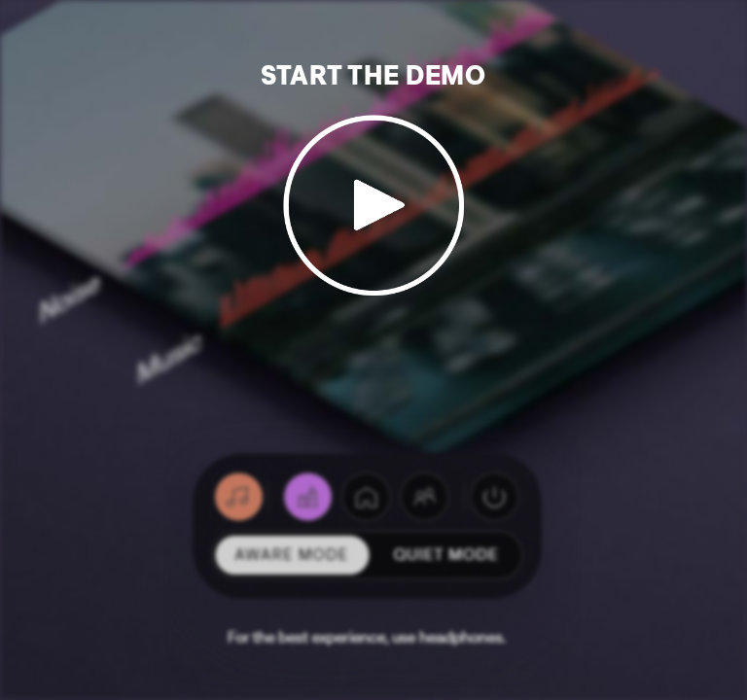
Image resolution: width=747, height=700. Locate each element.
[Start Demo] (374, 189)
